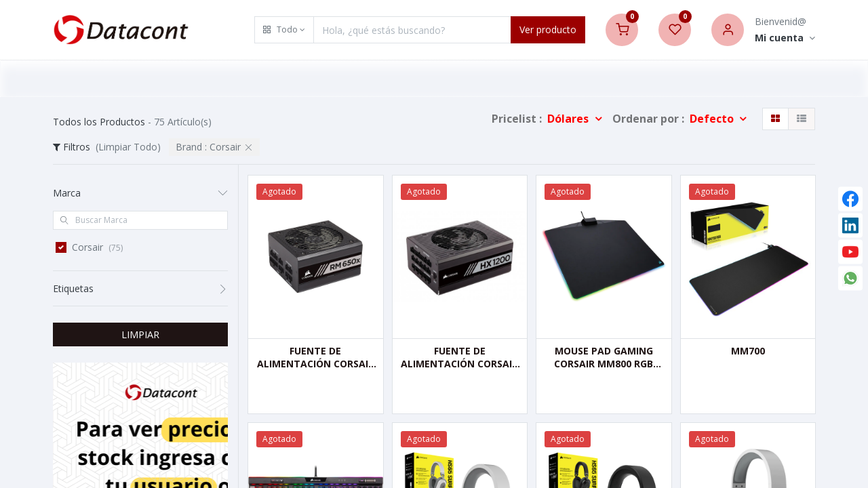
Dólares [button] (569, 119)
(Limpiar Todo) (128, 147)
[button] (284, 30)
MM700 (748, 351)
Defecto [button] (713, 119)
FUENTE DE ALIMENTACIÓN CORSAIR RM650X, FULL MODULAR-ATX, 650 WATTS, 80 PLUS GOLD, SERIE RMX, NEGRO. (315, 358)
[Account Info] (785, 38)
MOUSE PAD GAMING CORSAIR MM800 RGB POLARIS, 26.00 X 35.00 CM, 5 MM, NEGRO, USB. (604, 358)
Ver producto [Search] (548, 29)
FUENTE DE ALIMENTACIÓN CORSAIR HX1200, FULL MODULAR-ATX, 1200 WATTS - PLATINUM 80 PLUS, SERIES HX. (459, 358)
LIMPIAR (140, 334)
